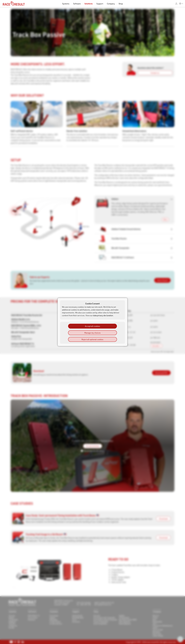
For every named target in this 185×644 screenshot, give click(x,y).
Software (77, 4)
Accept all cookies (92, 326)
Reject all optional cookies (92, 339)
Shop (121, 4)
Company (111, 4)
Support (100, 4)
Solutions (89, 4)
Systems (66, 4)
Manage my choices (92, 333)
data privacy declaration (103, 315)
